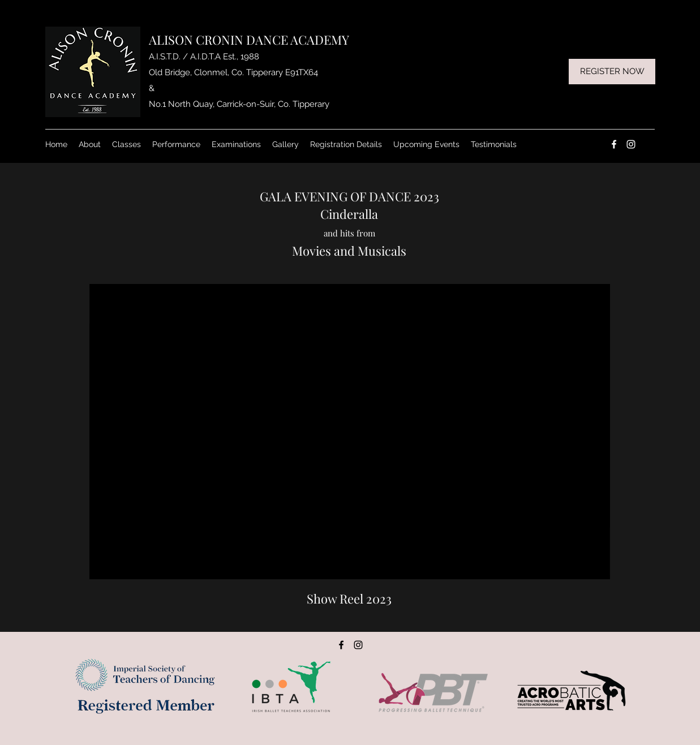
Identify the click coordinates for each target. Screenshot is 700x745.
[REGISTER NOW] (612, 72)
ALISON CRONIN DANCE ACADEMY (249, 40)
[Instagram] (631, 144)
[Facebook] (614, 144)
